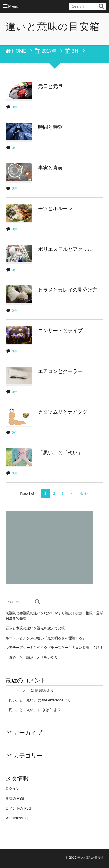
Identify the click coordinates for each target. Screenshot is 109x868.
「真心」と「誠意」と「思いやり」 (33, 658)
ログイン (12, 789)
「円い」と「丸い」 (21, 700)
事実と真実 (50, 168)
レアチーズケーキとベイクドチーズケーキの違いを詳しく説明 (54, 648)
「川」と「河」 (18, 690)
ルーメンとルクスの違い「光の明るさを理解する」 (46, 638)
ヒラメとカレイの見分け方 (68, 290)
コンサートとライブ (60, 331)
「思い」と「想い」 (60, 453)
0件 (14, 107)
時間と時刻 (50, 127)
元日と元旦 (50, 86)
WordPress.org (17, 818)
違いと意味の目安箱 (53, 26)
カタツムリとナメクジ (63, 412)
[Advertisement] (49, 547)
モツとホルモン (55, 209)
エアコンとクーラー (60, 371)
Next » (84, 494)
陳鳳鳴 (40, 690)
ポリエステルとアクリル (65, 249)
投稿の (15, 799)
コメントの (18, 808)
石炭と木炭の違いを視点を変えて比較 (35, 628)
